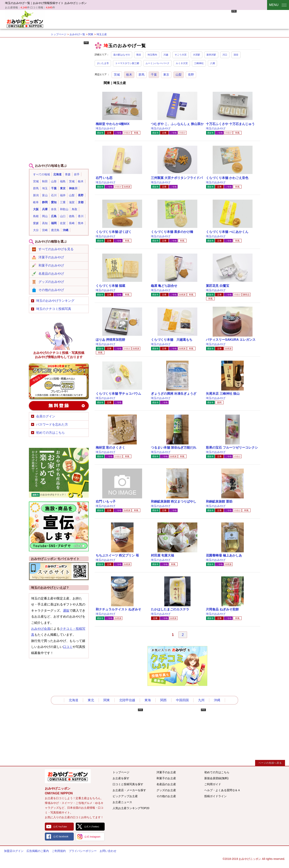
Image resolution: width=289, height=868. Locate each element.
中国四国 (182, 700)
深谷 (236, 55)
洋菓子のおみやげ (51, 257)
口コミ (68, 647)
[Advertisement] (164, 19)
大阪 (36, 209)
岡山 (45, 216)
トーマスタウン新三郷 (127, 63)
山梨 (179, 75)
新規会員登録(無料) (216, 778)
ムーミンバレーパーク (157, 63)
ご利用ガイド (213, 784)
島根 (36, 216)
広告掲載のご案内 (38, 851)
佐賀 (63, 223)
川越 (166, 55)
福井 (63, 195)
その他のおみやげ (51, 290)
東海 (148, 700)
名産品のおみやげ (51, 274)
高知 (45, 223)
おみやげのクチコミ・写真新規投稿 (59, 381)
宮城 (36, 181)
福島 (63, 181)
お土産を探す (121, 778)
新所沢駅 (211, 55)
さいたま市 (103, 63)
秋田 (45, 181)
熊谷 (139, 55)
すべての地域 (41, 174)
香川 (81, 216)
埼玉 (45, 188)
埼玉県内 (152, 55)
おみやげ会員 (41, 629)
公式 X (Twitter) (92, 827)
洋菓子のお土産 (166, 772)
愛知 (54, 202)
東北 (91, 700)
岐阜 (36, 202)
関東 (91, 34)
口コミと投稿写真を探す (128, 784)
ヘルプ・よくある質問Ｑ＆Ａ (222, 790)
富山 (45, 195)
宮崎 (45, 230)
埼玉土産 (102, 34)
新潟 (36, 195)
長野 (191, 75)
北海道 (57, 174)
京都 (81, 202)
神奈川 (73, 188)
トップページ (59, 34)
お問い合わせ (108, 851)
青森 (68, 174)
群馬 (142, 75)
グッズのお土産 (166, 790)
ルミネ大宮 (182, 63)
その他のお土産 (166, 796)
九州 (201, 700)
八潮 (212, 63)
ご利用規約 (59, 851)
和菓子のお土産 (166, 778)
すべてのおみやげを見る (56, 249)
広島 (54, 216)
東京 (166, 75)
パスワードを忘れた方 (52, 424)
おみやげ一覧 (77, 34)
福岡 (54, 223)
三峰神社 (199, 63)
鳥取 (75, 209)
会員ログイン (46, 416)
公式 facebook (61, 837)
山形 (54, 181)
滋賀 (72, 202)
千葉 (154, 75)
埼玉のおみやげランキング (55, 301)
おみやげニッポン (25, 19)
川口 (225, 55)
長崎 (72, 223)
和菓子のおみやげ (51, 265)
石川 (54, 195)
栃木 (129, 75)
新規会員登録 (59, 406)
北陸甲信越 (127, 700)
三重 (63, 202)
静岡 (45, 202)
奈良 (54, 209)
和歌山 (64, 209)
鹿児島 (55, 230)
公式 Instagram (92, 837)
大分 (36, 230)
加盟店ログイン (14, 851)
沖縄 (66, 230)
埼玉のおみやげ (105, 128)
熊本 (81, 223)
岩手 (77, 174)
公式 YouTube (60, 827)
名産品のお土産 (166, 784)
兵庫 (45, 209)
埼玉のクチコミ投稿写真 (54, 309)
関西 (163, 700)
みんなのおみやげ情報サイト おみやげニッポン (68, 776)
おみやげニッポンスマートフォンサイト (59, 571)
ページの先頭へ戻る (270, 763)
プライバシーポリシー (83, 851)
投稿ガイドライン (215, 796)
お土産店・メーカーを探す (129, 790)
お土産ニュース (122, 802)
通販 (66, 611)
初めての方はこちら (50, 433)
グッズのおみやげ (51, 282)
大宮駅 (197, 55)
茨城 (117, 75)
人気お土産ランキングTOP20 (131, 808)
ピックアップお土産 (125, 796)
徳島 (72, 216)
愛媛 (36, 223)
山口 (63, 216)
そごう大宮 (181, 55)
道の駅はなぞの (122, 55)
